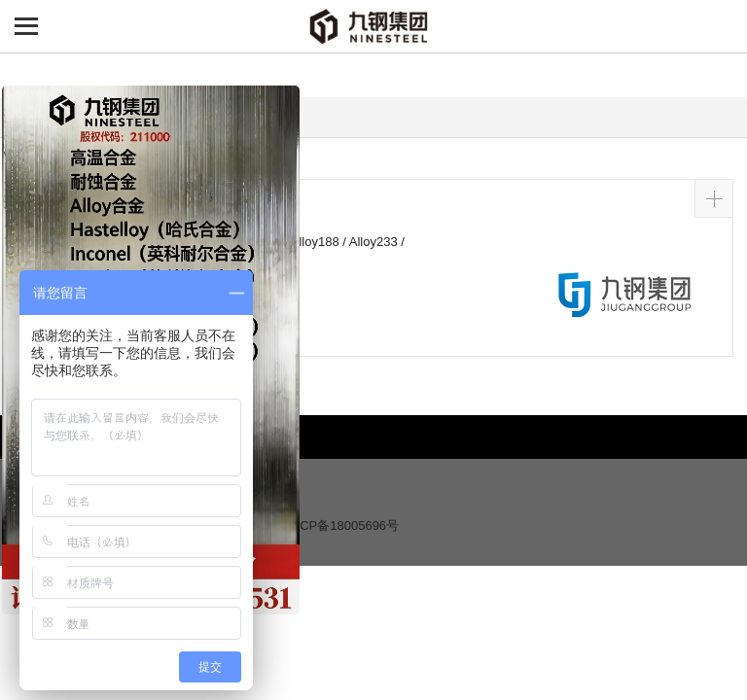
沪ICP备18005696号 (342, 525)
